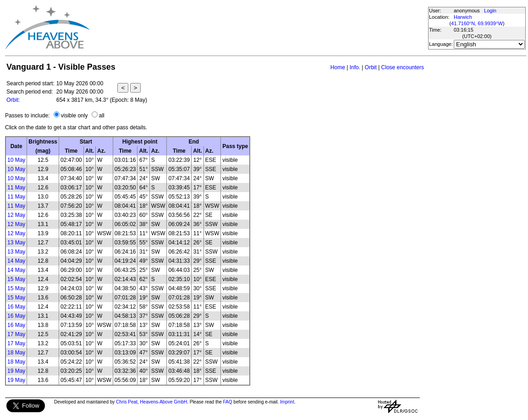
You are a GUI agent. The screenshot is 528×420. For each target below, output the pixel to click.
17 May (16, 334)
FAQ (228, 402)
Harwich (463, 17)
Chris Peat (127, 402)
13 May (16, 243)
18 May (16, 353)
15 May (16, 279)
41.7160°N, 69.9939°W (477, 23)
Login (490, 11)
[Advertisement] (258, 28)
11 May (16, 188)
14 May (16, 261)
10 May (16, 160)
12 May (16, 215)
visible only (74, 116)
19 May (16, 371)
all (102, 116)
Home (338, 67)
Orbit (371, 67)
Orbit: (13, 100)
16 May (16, 307)
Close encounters (403, 67)
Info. (355, 67)
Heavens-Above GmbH (163, 402)
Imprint (287, 402)
